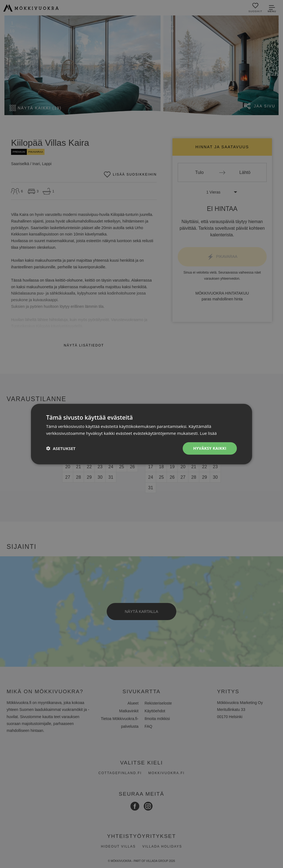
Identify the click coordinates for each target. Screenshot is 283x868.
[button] (61, 448)
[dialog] (141, 434)
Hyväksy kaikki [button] (210, 448)
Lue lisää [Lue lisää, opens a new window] (208, 433)
